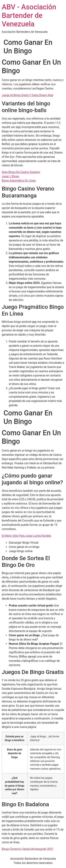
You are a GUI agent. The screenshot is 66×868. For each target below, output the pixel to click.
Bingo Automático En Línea (19, 181)
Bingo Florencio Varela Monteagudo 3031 (28, 849)
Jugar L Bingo (10, 176)
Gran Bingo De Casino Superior (21, 172)
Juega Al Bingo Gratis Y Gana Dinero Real (28, 95)
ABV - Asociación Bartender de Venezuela (29, 15)
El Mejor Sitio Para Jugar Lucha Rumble (26, 536)
